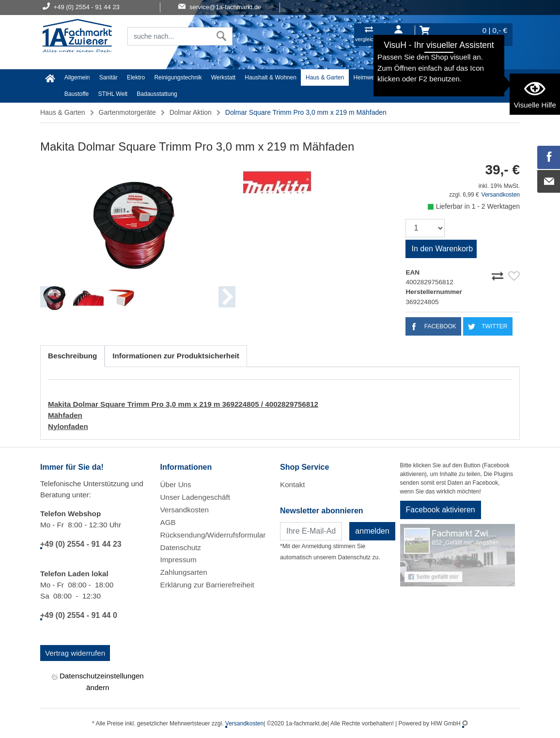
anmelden (372, 531)
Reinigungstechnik (178, 77)
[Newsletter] (311, 531)
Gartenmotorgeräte (127, 112)
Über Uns (176, 484)
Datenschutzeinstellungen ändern (98, 681)
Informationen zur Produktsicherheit (176, 356)
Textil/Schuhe (411, 77)
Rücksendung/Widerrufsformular (213, 535)
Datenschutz (181, 547)
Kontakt (293, 484)
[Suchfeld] (169, 36)
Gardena (489, 77)
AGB (168, 522)
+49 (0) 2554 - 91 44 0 (79, 615)
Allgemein (77, 77)
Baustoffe (77, 94)
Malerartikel (452, 77)
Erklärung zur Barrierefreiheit (207, 585)
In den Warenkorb (442, 249)
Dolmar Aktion (191, 112)
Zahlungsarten (184, 572)
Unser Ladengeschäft (195, 497)
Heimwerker (369, 77)
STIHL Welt (113, 94)
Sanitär (109, 77)
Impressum (179, 560)
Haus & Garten (325, 77)
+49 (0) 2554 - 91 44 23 (81, 544)
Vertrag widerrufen (75, 653)
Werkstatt (223, 77)
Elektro (136, 77)
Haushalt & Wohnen (271, 77)
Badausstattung (157, 94)
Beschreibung (72, 356)
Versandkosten (501, 195)
